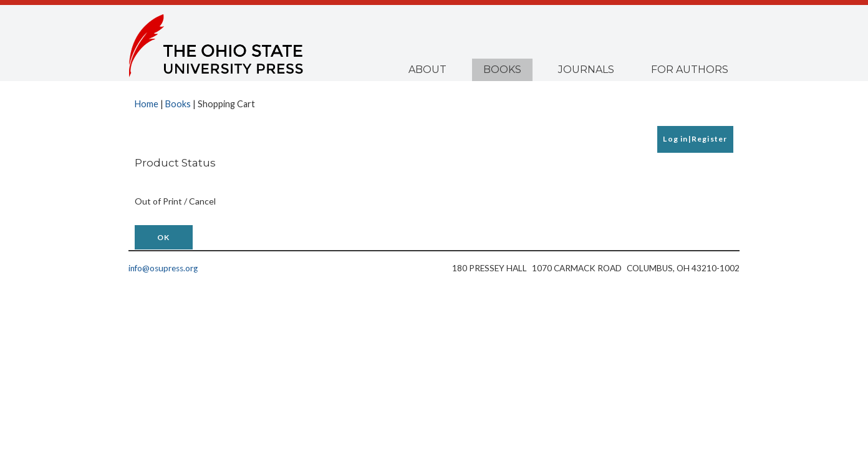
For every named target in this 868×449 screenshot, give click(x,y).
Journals (586, 70)
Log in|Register (695, 139)
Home (147, 104)
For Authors (690, 70)
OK (163, 237)
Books (502, 70)
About (427, 70)
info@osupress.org (163, 268)
